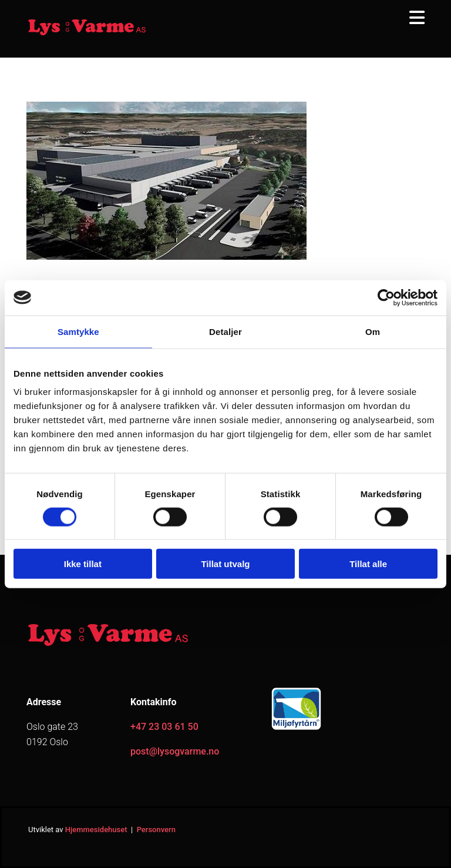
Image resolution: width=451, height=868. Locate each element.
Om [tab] (373, 331)
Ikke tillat (83, 564)
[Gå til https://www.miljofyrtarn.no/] (296, 729)
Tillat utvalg (225, 564)
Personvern (156, 830)
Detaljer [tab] (225, 331)
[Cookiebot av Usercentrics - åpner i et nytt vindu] (386, 297)
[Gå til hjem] (87, 34)
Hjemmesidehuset (96, 830)
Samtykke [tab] (78, 331)
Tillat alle (368, 564)
